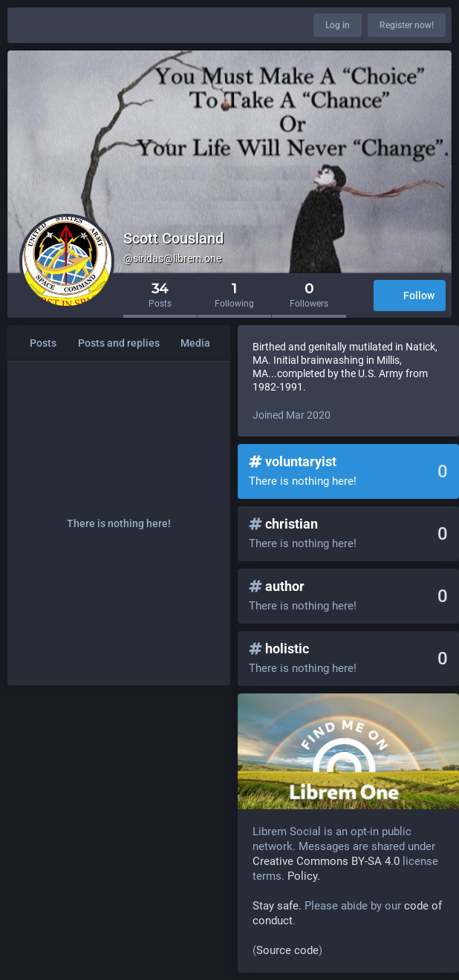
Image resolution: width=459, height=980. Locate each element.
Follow (410, 297)
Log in (338, 25)
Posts (43, 343)
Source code (287, 950)
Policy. (304, 876)
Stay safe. (277, 906)
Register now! (407, 25)
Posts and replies (119, 343)
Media (195, 343)
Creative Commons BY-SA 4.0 (326, 861)
